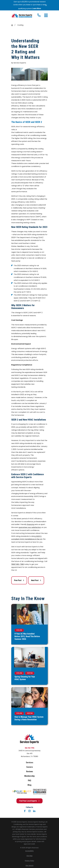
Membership (29, 776)
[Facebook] (25, 811)
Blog (29, 785)
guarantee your (25, 527)
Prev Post (19, 580)
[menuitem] (29, 851)
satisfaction (36, 527)
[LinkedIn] (34, 811)
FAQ (29, 780)
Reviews (30, 771)
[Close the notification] (46, 5)
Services (29, 762)
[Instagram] (29, 811)
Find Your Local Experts (29, 801)
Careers (30, 767)
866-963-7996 (30, 748)
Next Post (36, 580)
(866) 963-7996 (18, 564)
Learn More (37, 8)
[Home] (22, 15)
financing (31, 524)
